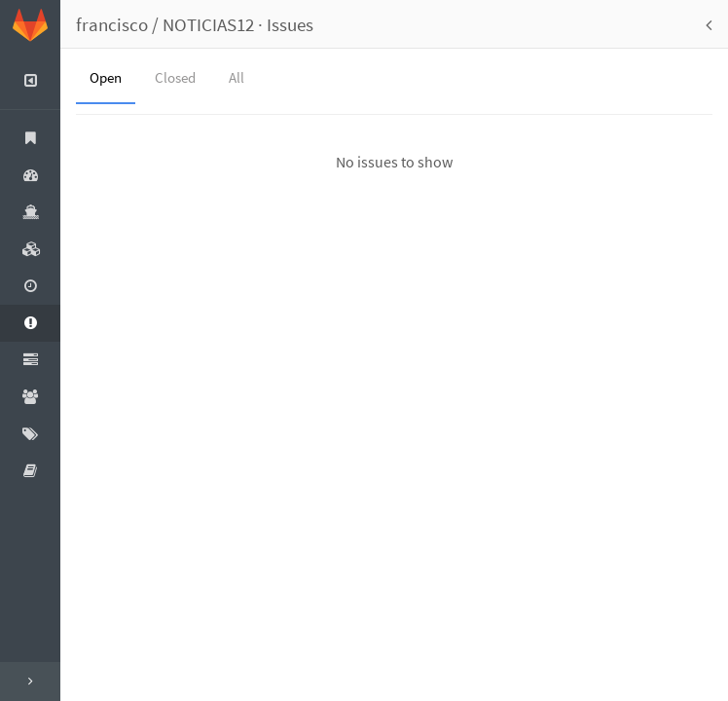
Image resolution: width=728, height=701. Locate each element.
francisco (112, 24)
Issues (290, 24)
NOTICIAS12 (208, 24)
